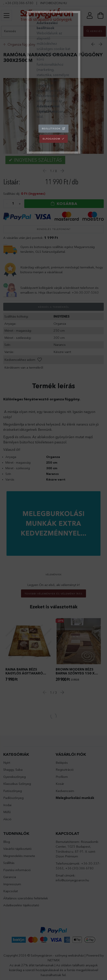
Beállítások (51, 128)
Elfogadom (51, 139)
